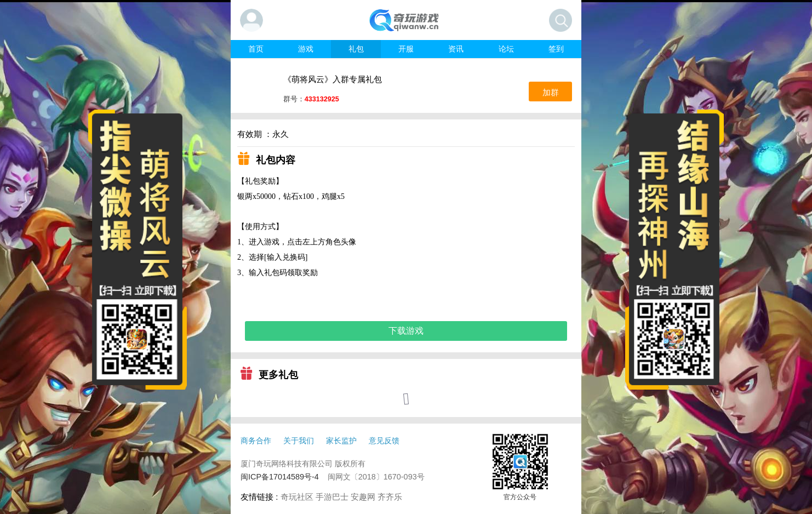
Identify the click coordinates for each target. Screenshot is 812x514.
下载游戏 (406, 331)
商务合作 (256, 441)
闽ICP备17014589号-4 (280, 477)
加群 (551, 92)
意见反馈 (384, 441)
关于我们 (299, 441)
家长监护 (341, 441)
